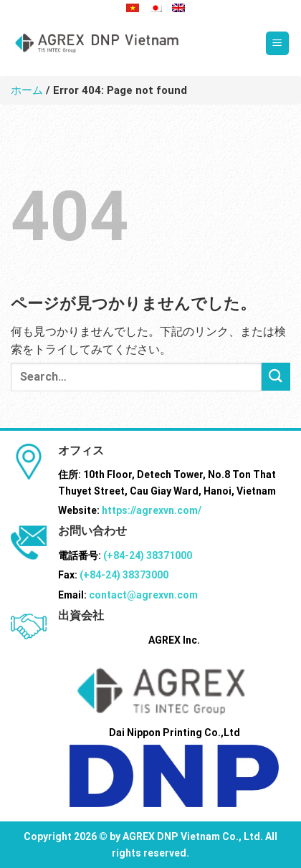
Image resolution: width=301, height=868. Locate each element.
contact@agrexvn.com (143, 595)
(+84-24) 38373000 (124, 575)
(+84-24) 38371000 (148, 555)
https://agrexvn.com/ (152, 510)
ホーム (27, 90)
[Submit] (276, 377)
